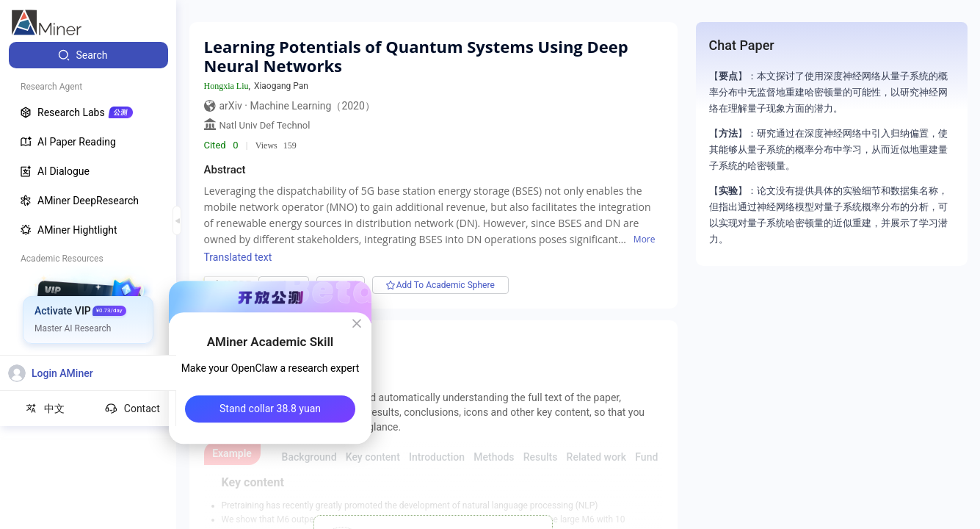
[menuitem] (88, 55)
